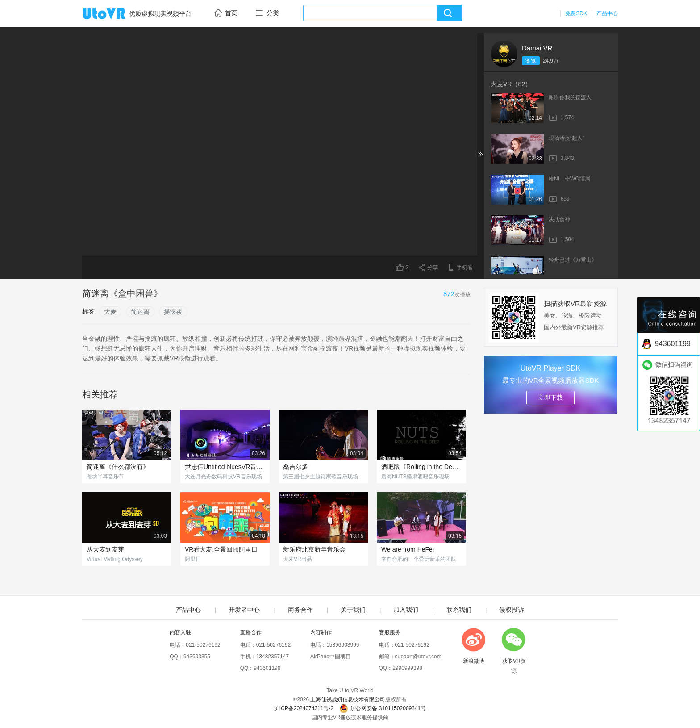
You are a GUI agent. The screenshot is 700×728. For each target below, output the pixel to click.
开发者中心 (244, 610)
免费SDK (576, 13)
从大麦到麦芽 (105, 549)
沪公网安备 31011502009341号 (383, 708)
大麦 (110, 312)
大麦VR (511, 84)
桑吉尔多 (296, 467)
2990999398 (407, 668)
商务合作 (300, 610)
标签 (88, 311)
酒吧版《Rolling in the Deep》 (421, 467)
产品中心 (607, 13)
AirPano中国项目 (331, 657)
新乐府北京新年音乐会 (314, 549)
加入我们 (406, 610)
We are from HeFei (408, 549)
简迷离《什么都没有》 (118, 467)
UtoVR (114, 14)
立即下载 (550, 397)
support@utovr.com (418, 657)
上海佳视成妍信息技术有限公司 (348, 699)
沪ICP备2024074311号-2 (304, 708)
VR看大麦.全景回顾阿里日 (221, 549)
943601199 (267, 668)
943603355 (197, 657)
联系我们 (459, 610)
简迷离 (140, 312)
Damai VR (537, 48)
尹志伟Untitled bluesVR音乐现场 (225, 467)
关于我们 (353, 610)
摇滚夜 (173, 312)
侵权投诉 (512, 610)
